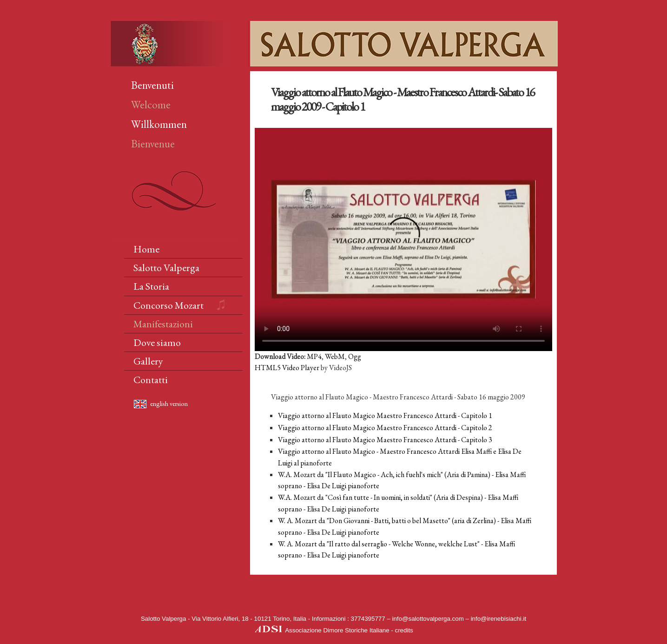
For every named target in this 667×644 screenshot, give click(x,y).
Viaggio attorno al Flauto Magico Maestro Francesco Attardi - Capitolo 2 (385, 428)
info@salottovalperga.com (428, 619)
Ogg (355, 356)
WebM (335, 356)
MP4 (314, 356)
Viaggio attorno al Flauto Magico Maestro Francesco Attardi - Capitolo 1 (385, 415)
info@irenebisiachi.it (499, 619)
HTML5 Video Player (287, 368)
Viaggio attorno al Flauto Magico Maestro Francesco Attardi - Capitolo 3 (385, 440)
